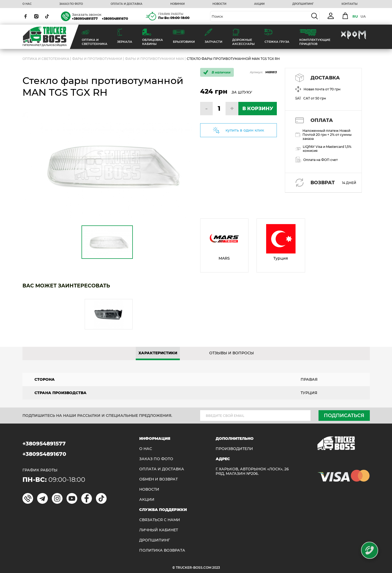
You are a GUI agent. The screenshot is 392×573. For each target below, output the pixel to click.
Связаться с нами (160, 520)
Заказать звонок (87, 14)
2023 (216, 568)
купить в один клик (245, 130)
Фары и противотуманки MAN (154, 59)
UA (363, 16)
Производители (234, 449)
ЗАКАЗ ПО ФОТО (71, 4)
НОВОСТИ (219, 4)
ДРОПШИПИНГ (303, 4)
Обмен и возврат (158, 479)
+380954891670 (115, 19)
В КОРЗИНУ (258, 109)
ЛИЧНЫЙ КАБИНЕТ (159, 530)
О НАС (27, 4)
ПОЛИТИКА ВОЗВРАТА (162, 550)
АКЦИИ (259, 4)
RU (355, 16)
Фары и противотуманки (97, 59)
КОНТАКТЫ (350, 4)
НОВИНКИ (177, 4)
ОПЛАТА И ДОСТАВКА (127, 4)
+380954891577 (85, 19)
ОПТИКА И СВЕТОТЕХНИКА (46, 59)
